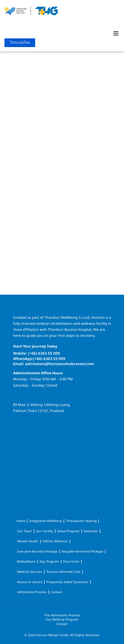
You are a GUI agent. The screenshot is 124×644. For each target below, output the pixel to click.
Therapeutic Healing (81, 521)
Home (21, 521)
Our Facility (45, 531)
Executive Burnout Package (37, 552)
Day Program (49, 562)
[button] (116, 33)
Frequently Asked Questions (67, 582)
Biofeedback (26, 562)
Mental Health (28, 541)
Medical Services (30, 572)
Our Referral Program (62, 620)
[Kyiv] (62, 229)
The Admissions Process (62, 615)
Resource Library (30, 582)
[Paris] (62, 117)
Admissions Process (32, 592)
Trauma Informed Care (63, 572)
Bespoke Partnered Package (82, 552)
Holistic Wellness (55, 541)
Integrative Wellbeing (46, 521)
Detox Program (68, 531)
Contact (56, 592)
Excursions (71, 562)
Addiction (91, 531)
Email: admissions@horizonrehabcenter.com (54, 364)
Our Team (24, 531)
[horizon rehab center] (62, 433)
